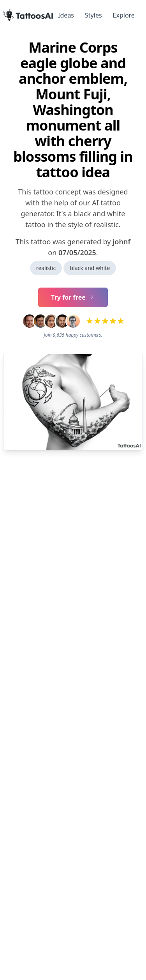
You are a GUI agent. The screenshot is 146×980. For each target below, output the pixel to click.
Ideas (66, 15)
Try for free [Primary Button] (73, 297)
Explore (124, 15)
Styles (93, 15)
